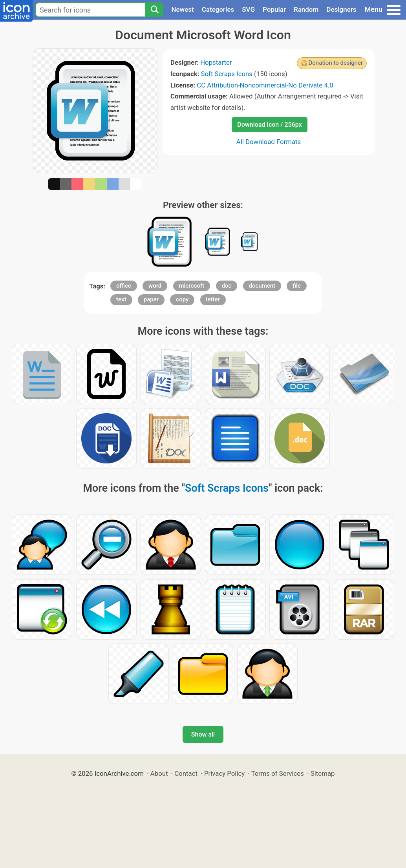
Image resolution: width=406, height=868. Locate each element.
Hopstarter (216, 62)
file (297, 286)
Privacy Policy (224, 773)
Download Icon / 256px (269, 125)
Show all (203, 734)
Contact (186, 773)
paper (151, 299)
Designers (341, 9)
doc (227, 286)
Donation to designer (336, 63)
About (159, 773)
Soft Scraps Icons (227, 74)
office (124, 286)
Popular (274, 9)
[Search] (154, 10)
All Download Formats (269, 142)
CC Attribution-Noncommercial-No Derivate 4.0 (265, 85)
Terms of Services (278, 773)
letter (213, 299)
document (262, 286)
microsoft (192, 286)
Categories (218, 9)
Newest (182, 9)
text (121, 299)
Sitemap (323, 773)
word (155, 286)
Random (306, 9)
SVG (248, 9)
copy (182, 299)
